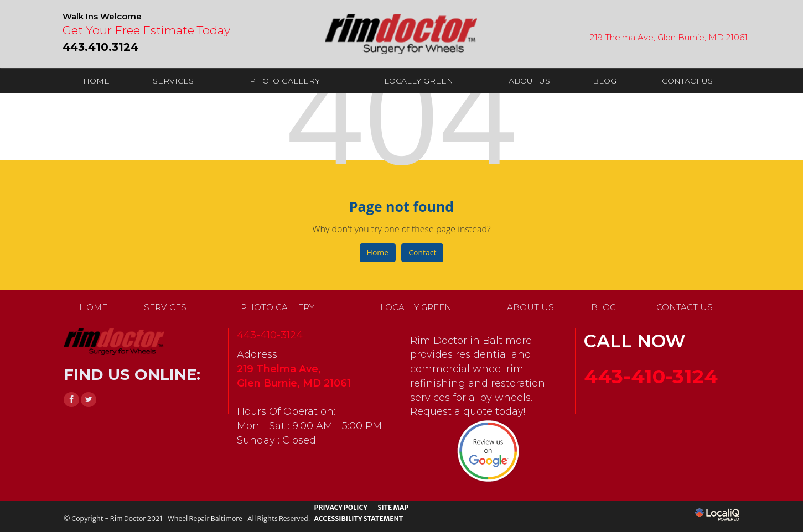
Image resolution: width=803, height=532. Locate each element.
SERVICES (173, 81)
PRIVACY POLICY (340, 507)
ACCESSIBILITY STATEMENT (358, 518)
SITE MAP (393, 507)
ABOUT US (529, 81)
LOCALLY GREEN (419, 81)
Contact (422, 252)
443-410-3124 (270, 335)
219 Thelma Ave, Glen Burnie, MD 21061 (669, 37)
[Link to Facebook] (71, 400)
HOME (96, 81)
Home (378, 252)
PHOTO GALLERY (285, 81)
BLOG (605, 81)
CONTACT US (687, 81)
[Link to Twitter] (89, 400)
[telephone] (100, 46)
